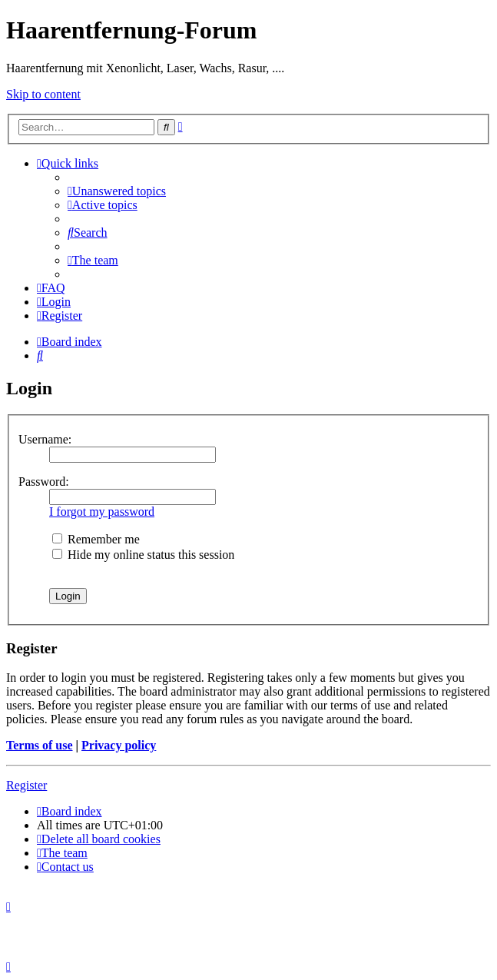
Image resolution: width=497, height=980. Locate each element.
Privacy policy (119, 745)
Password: (44, 482)
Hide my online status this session (143, 555)
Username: (45, 439)
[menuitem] (117, 191)
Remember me (96, 539)
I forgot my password (102, 512)
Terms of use (40, 745)
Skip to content (43, 94)
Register (27, 785)
